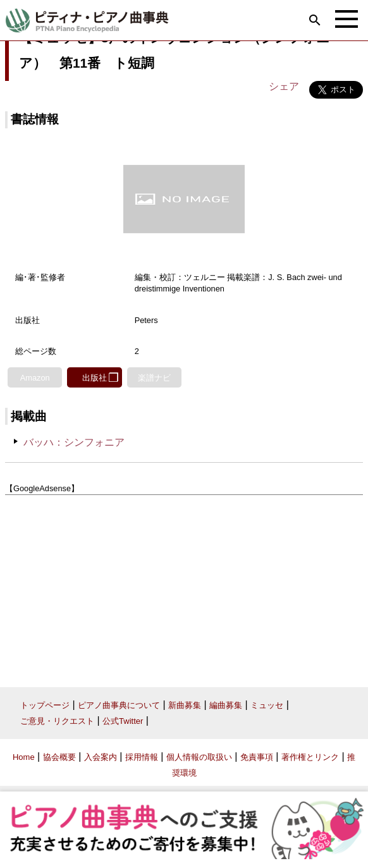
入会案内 (101, 757)
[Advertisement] (184, 587)
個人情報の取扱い (199, 757)
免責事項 (257, 757)
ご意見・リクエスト (57, 721)
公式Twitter (123, 721)
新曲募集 (185, 705)
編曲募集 (226, 705)
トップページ (45, 705)
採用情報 (142, 757)
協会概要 (59, 757)
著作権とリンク (310, 757)
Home (24, 757)
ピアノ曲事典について (119, 705)
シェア (284, 86)
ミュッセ (267, 705)
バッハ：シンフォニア (74, 442)
